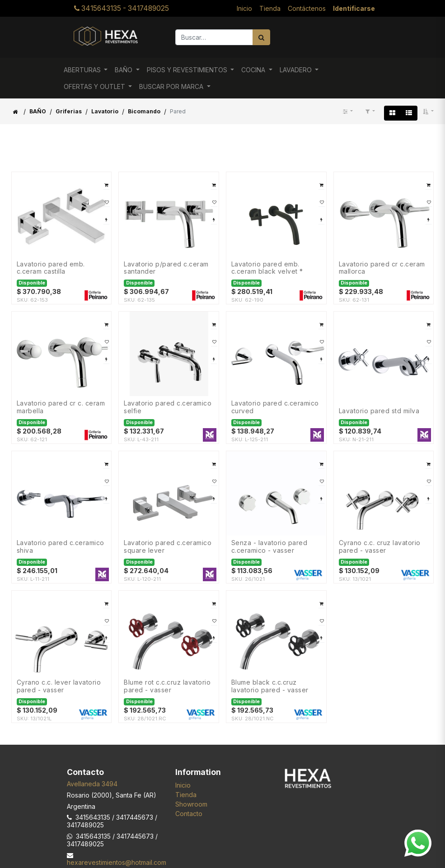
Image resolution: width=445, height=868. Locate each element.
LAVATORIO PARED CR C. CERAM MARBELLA (61, 407)
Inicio (183, 785)
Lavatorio (105, 111)
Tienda (186, 795)
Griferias (69, 111)
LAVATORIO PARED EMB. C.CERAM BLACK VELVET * (267, 268)
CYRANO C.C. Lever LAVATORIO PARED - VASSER (59, 686)
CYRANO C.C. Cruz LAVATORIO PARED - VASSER (380, 547)
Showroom (191, 804)
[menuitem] (244, 8)
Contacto (189, 814)
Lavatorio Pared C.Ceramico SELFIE (168, 407)
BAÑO (38, 111)
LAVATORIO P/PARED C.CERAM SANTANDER (166, 268)
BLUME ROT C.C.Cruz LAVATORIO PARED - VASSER (167, 686)
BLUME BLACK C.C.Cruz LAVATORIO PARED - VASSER (270, 686)
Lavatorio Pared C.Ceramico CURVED (275, 407)
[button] (428, 112)
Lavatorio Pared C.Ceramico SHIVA (61, 547)
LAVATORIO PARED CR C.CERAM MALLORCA (382, 268)
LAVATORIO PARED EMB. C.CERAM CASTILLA (51, 268)
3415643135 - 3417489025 (122, 8)
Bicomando (144, 111)
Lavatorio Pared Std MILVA (379, 411)
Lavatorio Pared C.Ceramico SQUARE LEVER (168, 547)
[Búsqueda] (261, 37)
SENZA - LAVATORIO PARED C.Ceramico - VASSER (269, 547)
